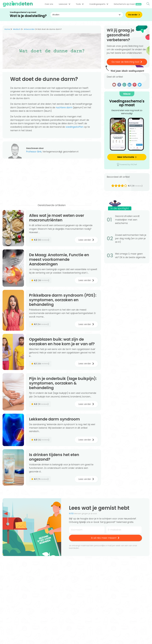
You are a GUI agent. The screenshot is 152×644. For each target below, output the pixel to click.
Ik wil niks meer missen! (105, 538)
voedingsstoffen (74, 127)
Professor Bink (34, 152)
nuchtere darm (64, 108)
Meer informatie (126, 157)
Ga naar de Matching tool (127, 62)
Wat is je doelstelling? (28, 16)
